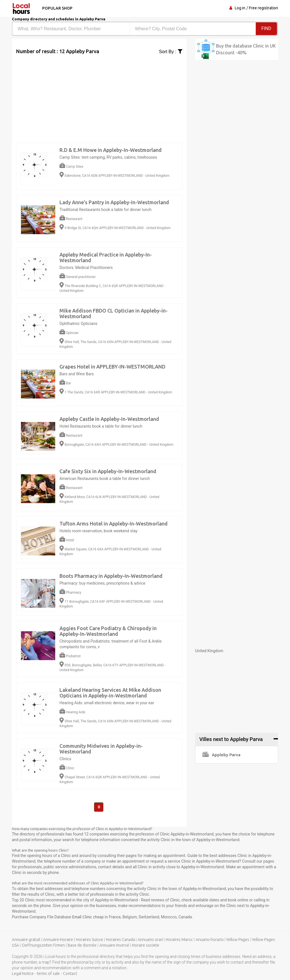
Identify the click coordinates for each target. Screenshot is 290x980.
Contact (70, 974)
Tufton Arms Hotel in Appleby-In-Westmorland (114, 524)
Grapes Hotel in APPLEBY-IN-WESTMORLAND (112, 367)
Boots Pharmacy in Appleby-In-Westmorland (111, 576)
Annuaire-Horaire (58, 940)
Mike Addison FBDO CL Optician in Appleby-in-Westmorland (114, 313)
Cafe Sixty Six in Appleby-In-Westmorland (108, 471)
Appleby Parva (221, 755)
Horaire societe (146, 945)
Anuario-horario (210, 940)
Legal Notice (23, 974)
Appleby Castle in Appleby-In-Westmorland (109, 419)
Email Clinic (82, 917)
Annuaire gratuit (26, 940)
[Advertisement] (99, 95)
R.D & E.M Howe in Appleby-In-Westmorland (111, 150)
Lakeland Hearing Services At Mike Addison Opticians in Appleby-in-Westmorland (110, 693)
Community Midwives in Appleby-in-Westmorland (101, 749)
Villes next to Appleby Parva (231, 739)
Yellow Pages (238, 940)
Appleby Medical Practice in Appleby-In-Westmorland (106, 257)
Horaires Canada (120, 940)
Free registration (264, 8)
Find (266, 28)
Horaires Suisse (89, 940)
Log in (240, 8)
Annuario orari (150, 940)
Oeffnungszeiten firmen (43, 945)
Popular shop (57, 8)
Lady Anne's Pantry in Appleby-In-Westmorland (114, 202)
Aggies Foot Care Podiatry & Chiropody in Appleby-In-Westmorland (108, 631)
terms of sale (48, 974)
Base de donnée (82, 945)
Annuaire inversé (114, 945)
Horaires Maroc (179, 940)
